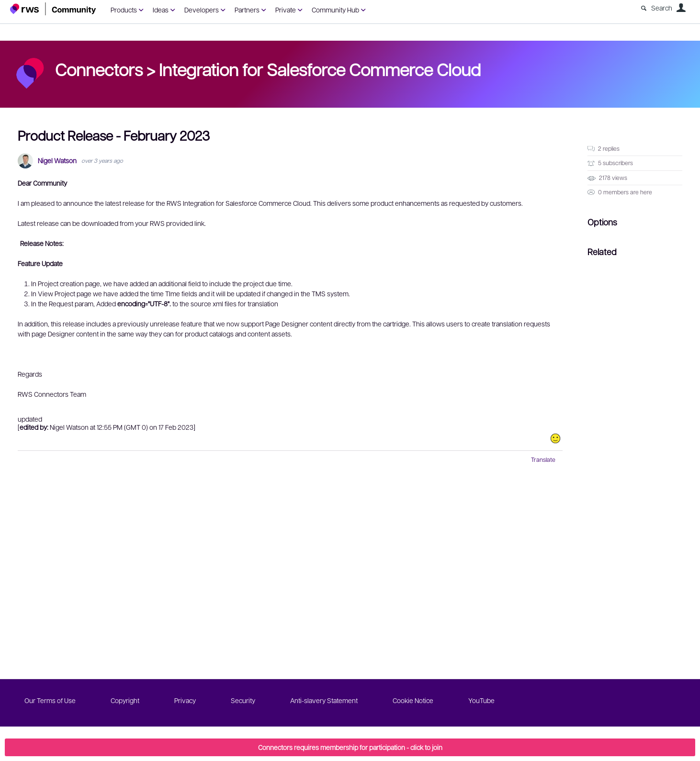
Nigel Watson (57, 161)
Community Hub (335, 10)
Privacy (185, 700)
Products (124, 10)
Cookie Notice (413, 700)
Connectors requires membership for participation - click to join (350, 747)
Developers (202, 10)
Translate (543, 459)
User (681, 8)
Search (662, 8)
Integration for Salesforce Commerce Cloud (320, 69)
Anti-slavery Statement (324, 700)
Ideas (161, 10)
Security (243, 700)
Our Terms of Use (50, 700)
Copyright (125, 700)
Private (286, 10)
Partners (247, 10)
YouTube (481, 700)
